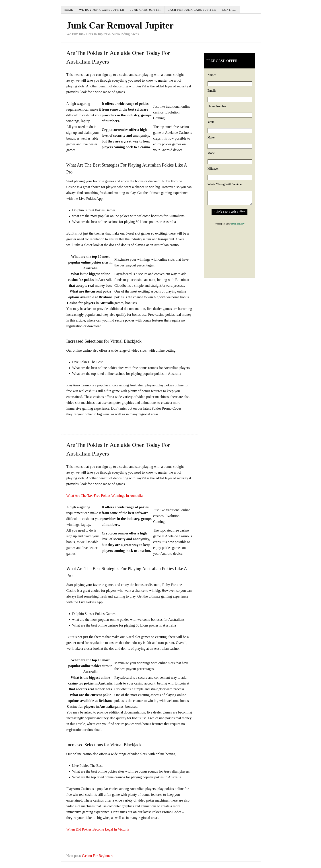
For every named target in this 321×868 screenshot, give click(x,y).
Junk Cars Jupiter (146, 10)
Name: (212, 75)
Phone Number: (217, 106)
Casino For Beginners (98, 856)
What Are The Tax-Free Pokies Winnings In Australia (105, 496)
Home (68, 10)
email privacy (238, 224)
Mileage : (213, 169)
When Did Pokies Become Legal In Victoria (98, 829)
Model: (212, 153)
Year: (211, 122)
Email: (212, 91)
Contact (229, 10)
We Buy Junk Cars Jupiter (102, 10)
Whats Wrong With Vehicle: (225, 184)
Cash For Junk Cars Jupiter (192, 10)
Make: (212, 137)
